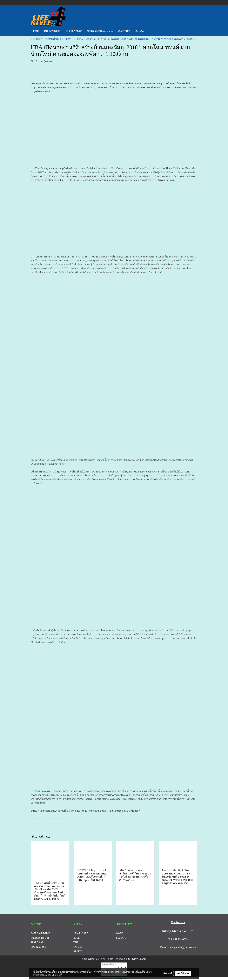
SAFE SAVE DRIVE (52, 31)
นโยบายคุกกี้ (57, 975)
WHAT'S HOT (124, 31)
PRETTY (78, 951)
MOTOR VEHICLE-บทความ (100, 31)
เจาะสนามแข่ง (38, 947)
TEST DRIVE (37, 942)
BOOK (76, 938)
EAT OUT (78, 947)
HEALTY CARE (81, 933)
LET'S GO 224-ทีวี (73, 31)
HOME (36, 31)
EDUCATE (121, 938)
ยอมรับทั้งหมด (183, 973)
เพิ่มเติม (139, 31)
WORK (119, 933)
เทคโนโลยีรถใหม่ (40, 938)
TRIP (76, 942)
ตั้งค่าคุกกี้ (168, 973)
